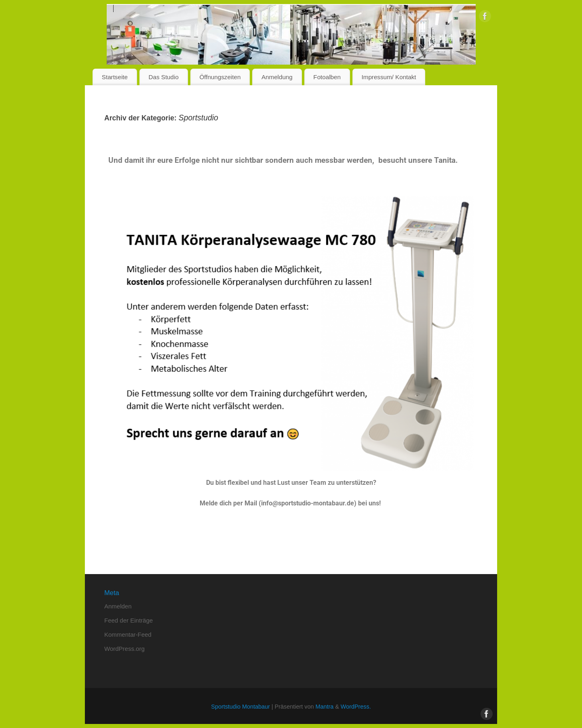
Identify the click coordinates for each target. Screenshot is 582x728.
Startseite (115, 77)
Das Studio (164, 77)
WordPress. (356, 707)
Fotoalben (327, 77)
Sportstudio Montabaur (240, 707)
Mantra (324, 707)
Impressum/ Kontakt (389, 77)
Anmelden (118, 606)
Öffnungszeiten (220, 77)
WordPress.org (124, 649)
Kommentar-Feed (128, 634)
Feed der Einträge (129, 620)
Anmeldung (277, 77)
